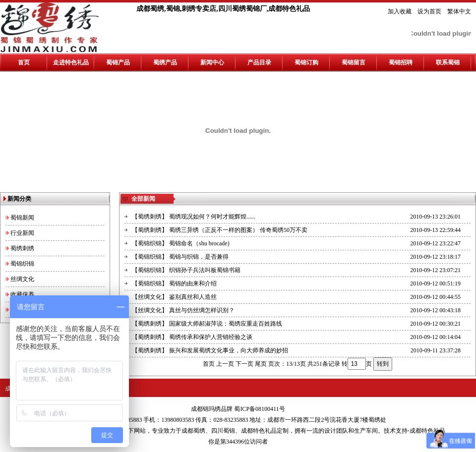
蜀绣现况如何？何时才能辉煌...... (212, 217)
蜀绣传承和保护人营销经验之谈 (211, 337)
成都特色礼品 (259, 431)
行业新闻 (22, 233)
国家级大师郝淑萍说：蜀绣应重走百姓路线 (226, 324)
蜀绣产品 (165, 62)
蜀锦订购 (306, 62)
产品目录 (259, 62)
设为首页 (429, 11)
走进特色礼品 (71, 62)
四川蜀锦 (223, 431)
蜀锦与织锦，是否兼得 (199, 257)
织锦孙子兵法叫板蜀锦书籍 (205, 270)
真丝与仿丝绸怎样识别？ (202, 310)
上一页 (225, 364)
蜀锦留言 (354, 62)
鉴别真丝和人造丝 (193, 297)
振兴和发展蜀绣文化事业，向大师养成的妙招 (229, 350)
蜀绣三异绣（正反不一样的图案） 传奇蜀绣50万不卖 (238, 230)
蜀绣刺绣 (22, 248)
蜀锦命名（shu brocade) (199, 243)
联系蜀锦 (448, 62)
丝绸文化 (22, 279)
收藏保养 (22, 294)
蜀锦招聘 (401, 62)
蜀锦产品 (118, 62)
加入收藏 (400, 11)
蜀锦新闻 (22, 218)
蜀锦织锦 (22, 264)
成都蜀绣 (193, 431)
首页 (24, 62)
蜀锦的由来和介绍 (193, 283)
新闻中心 (212, 62)
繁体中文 (459, 11)
